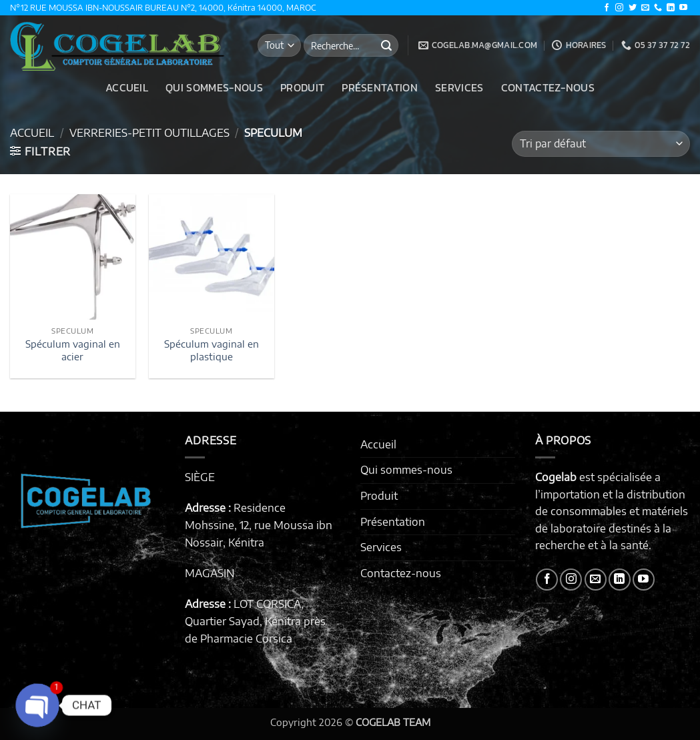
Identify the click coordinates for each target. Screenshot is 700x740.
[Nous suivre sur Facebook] (607, 8)
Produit (302, 87)
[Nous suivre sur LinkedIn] (671, 8)
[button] (40, 151)
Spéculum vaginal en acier (73, 350)
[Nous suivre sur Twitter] (633, 8)
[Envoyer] (386, 45)
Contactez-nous (548, 87)
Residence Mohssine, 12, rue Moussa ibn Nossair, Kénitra (259, 525)
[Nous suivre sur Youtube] (683, 8)
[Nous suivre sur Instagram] (619, 8)
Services (459, 87)
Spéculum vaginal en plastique (212, 350)
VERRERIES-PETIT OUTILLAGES (149, 133)
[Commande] (601, 144)
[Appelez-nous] (658, 8)
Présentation (380, 87)
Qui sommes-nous (214, 87)
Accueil (127, 87)
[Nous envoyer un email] (645, 8)
